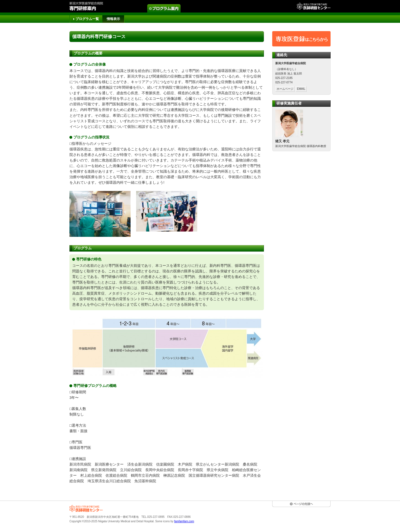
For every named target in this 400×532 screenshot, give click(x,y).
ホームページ (285, 89)
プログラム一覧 (87, 19)
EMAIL (301, 89)
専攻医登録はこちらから (301, 39)
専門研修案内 (91, 6)
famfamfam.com (184, 521)
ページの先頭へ (301, 504)
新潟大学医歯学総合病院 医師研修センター (86, 509)
